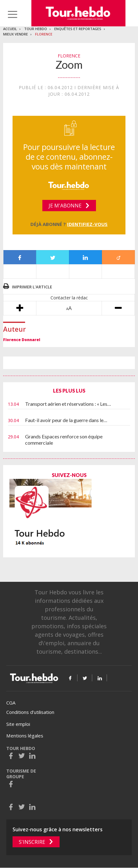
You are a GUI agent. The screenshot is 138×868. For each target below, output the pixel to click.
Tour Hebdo (36, 29)
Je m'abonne (65, 206)
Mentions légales (25, 736)
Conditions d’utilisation (30, 712)
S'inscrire (32, 842)
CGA (11, 703)
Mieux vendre (16, 34)
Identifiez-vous (87, 224)
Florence (44, 34)
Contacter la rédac (69, 298)
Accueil (10, 29)
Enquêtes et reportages (78, 29)
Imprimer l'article (32, 287)
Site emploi (18, 724)
